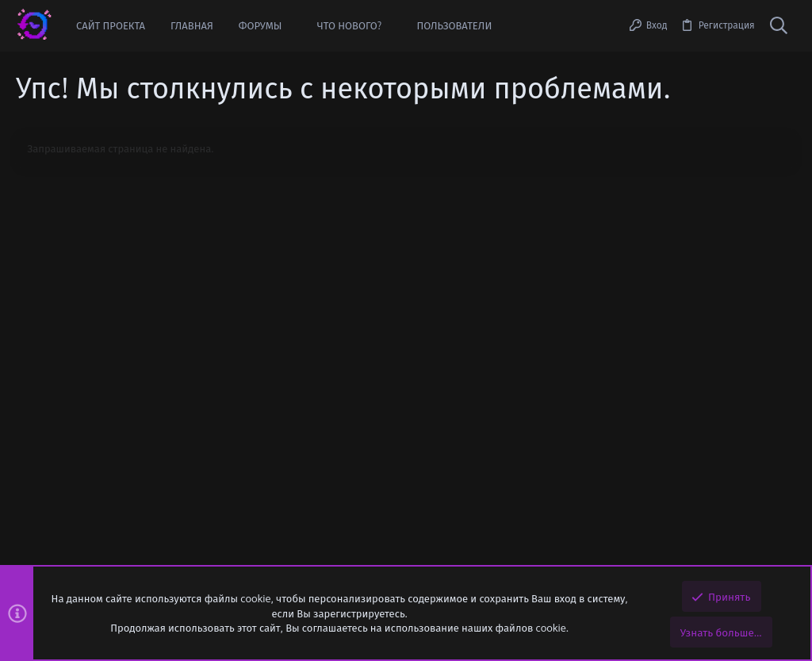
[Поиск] (779, 26)
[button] (293, 26)
